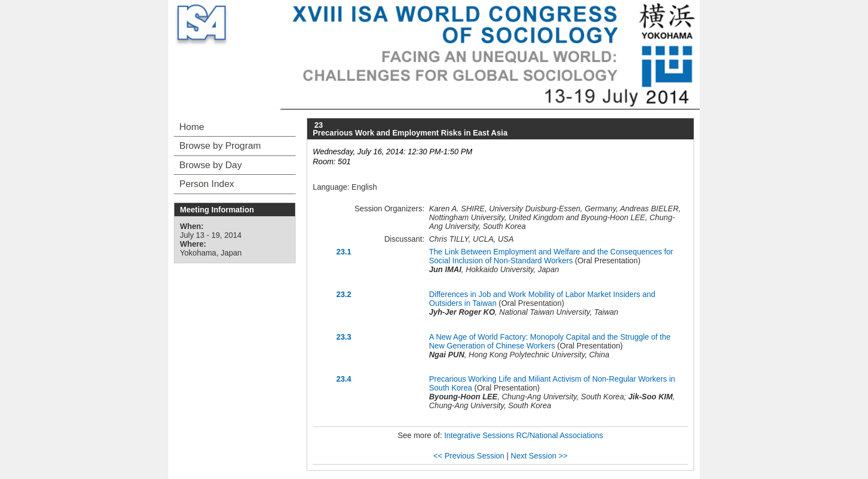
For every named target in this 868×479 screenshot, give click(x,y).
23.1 (343, 252)
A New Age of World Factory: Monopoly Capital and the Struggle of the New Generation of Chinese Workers (550, 341)
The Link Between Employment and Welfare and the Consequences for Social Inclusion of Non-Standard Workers (551, 256)
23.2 (343, 294)
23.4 (343, 379)
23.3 (343, 337)
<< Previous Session (469, 456)
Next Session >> (539, 456)
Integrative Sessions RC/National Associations (523, 435)
